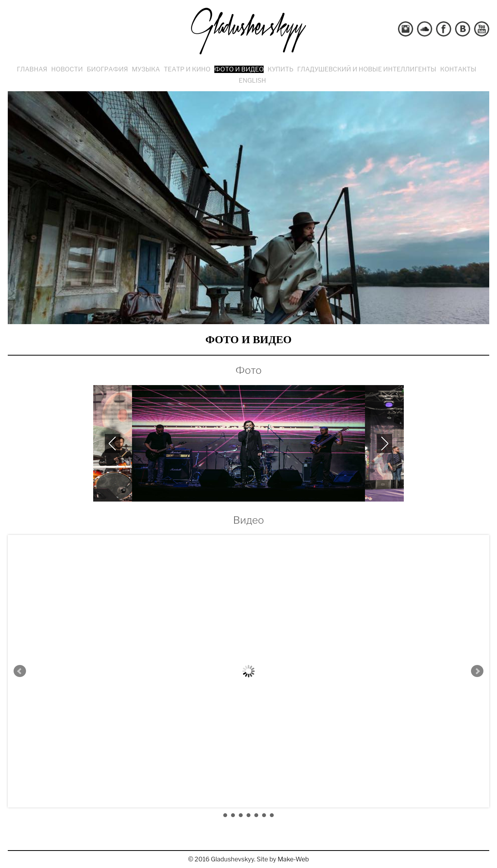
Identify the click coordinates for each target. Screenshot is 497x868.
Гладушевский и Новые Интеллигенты (367, 69)
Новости (67, 69)
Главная (32, 69)
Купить (280, 69)
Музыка (146, 69)
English (252, 81)
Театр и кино (187, 69)
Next (477, 671)
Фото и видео (239, 69)
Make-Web (293, 859)
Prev (20, 671)
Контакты (458, 69)
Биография (107, 69)
